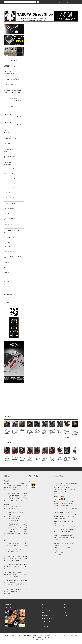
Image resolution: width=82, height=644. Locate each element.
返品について (45, 613)
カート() (74, 2)
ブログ (58, 6)
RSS (43, 627)
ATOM (46, 627)
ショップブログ (45, 624)
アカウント (51, 2)
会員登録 (59, 2)
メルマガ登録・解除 (50, 6)
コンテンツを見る (23, 6)
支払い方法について (47, 607)
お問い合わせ (65, 6)
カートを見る (64, 613)
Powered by (41, 640)
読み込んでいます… (39, 218)
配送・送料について (47, 610)
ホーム (5, 6)
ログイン (66, 2)
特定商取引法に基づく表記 (48, 616)
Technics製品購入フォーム (10, 295)
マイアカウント (64, 605)
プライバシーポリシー (47, 618)
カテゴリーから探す (13, 6)
